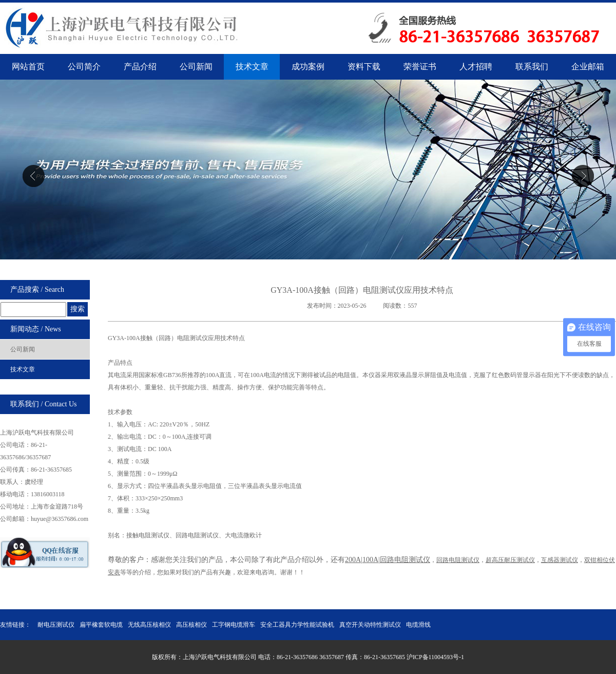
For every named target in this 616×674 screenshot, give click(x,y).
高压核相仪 (191, 625)
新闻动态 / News (36, 329)
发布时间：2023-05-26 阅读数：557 (362, 306)
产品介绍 (140, 67)
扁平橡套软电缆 (101, 625)
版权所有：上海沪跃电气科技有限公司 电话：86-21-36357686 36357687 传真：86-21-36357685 (279, 657)
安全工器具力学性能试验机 (297, 625)
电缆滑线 (418, 625)
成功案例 (308, 67)
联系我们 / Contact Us (44, 404)
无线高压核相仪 (149, 625)
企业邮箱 (588, 67)
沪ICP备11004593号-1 (435, 657)
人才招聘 (476, 67)
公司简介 (84, 67)
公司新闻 (196, 67)
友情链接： (15, 625)
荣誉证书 (420, 67)
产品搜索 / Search (37, 289)
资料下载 (364, 67)
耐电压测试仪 (56, 625)
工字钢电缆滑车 (234, 625)
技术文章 (252, 67)
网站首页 (28, 67)
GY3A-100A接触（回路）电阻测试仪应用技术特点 (362, 290)
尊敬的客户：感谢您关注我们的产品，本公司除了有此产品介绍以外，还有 (226, 560)
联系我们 (532, 67)
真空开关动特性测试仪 (370, 625)
